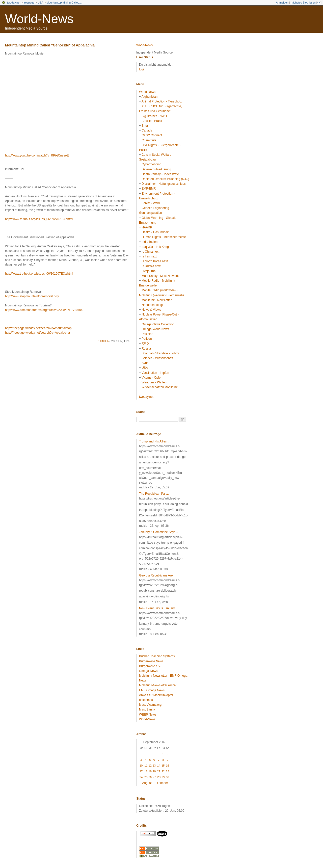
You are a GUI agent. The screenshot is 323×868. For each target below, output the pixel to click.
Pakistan (147, 334)
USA (41, 3)
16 (168, 766)
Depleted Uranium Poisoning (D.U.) (165, 179)
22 (163, 771)
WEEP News (148, 715)
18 (146, 771)
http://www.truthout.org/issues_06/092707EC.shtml (39, 219)
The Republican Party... (155, 494)
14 (159, 766)
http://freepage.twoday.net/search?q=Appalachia (37, 333)
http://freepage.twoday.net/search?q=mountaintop (38, 328)
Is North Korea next (155, 261)
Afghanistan (150, 97)
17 (141, 771)
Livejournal (149, 271)
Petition (147, 339)
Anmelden (282, 3)
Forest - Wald (151, 203)
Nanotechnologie (153, 305)
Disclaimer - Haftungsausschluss (164, 184)
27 (154, 777)
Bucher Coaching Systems (157, 656)
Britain (146, 126)
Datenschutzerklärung (156, 169)
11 (146, 766)
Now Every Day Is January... (158, 608)
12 (150, 766)
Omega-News (148, 671)
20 (154, 771)
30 (168, 777)
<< (319, 3)
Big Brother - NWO (154, 116)
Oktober (163, 783)
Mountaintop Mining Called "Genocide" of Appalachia (50, 45)
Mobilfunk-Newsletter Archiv (158, 685)
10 (141, 766)
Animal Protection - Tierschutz (162, 101)
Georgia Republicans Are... (157, 575)
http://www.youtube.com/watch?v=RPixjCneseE (37, 155)
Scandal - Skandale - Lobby (160, 353)
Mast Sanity (147, 709)
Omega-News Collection (158, 324)
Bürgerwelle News (151, 661)
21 (159, 771)
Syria (145, 363)
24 (141, 777)
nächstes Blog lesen (303, 3)
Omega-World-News (155, 329)
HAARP (147, 227)
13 (154, 766)
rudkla (102, 341)
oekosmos (146, 700)
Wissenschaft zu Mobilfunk (159, 387)
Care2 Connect (152, 135)
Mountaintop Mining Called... (64, 3)
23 (168, 771)
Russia (146, 349)
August (147, 783)
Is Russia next (151, 266)
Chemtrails (149, 140)
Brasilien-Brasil (152, 121)
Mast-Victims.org (150, 705)
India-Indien (150, 242)
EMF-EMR (149, 189)
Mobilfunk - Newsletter (157, 300)
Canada (147, 130)
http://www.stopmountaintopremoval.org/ (32, 296)
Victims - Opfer (152, 378)
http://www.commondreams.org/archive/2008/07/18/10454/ (44, 310)
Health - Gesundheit (155, 232)
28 (159, 777)
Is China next (150, 252)
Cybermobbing (151, 164)
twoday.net (14, 3)
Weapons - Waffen (154, 382)
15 (163, 766)
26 (150, 777)
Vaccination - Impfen (155, 373)
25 (146, 777)
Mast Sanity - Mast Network (160, 276)
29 (163, 777)
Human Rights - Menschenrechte (164, 237)
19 (150, 771)
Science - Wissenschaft (157, 358)
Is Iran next (149, 256)
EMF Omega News (152, 690)
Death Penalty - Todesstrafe (160, 174)
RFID (145, 344)
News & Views (151, 310)
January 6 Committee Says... (158, 532)
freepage (29, 3)
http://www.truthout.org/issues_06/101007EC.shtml (39, 274)
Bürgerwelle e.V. (150, 666)
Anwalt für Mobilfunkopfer (156, 695)
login (142, 69)
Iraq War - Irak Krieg (155, 247)
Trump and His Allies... (154, 441)
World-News (39, 19)
